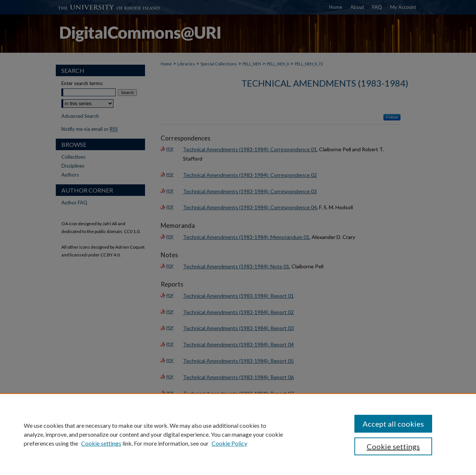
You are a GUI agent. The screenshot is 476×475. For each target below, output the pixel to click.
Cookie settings (101, 443)
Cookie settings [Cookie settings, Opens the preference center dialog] (393, 446)
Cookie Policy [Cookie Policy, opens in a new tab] (229, 443)
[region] (238, 434)
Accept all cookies (393, 424)
